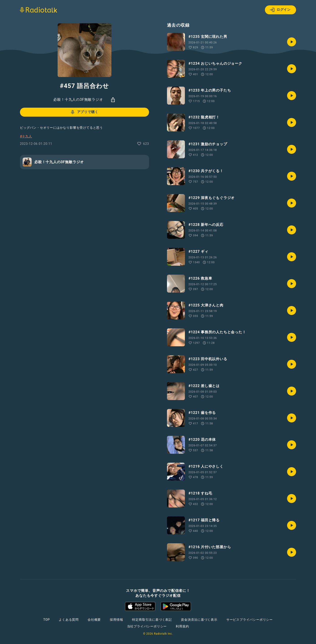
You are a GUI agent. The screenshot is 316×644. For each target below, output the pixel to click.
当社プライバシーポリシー (147, 626)
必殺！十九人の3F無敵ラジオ (78, 99)
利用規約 (182, 626)
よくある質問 (69, 620)
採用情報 (116, 620)
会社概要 (94, 620)
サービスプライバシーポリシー (250, 620)
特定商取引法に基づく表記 (152, 620)
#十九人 (26, 136)
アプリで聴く (84, 112)
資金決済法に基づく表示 (199, 620)
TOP (47, 620)
